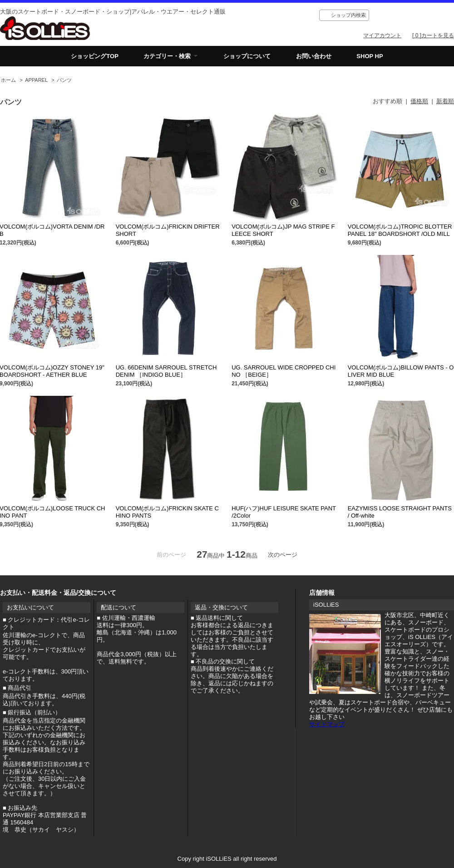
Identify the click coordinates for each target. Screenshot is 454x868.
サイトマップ (327, 724)
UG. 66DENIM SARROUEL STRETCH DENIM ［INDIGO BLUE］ (166, 371)
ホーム (8, 80)
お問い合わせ (314, 56)
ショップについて (247, 56)
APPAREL (36, 80)
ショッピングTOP (95, 56)
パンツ (64, 80)
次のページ (283, 555)
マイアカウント (382, 35)
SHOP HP (370, 56)
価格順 (419, 101)
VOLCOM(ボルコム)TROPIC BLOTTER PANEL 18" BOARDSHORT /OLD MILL (400, 230)
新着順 (445, 101)
